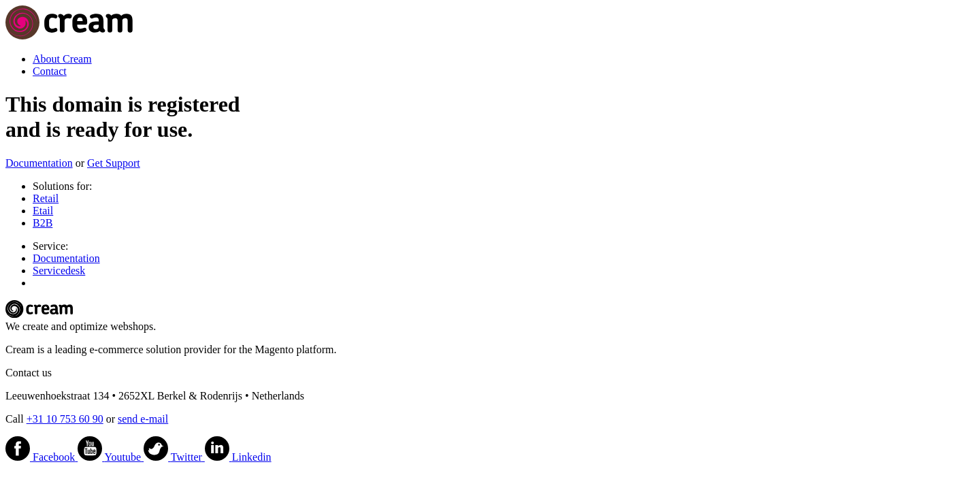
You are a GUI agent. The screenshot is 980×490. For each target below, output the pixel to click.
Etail (43, 211)
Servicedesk (59, 271)
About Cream (62, 59)
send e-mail (143, 419)
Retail (46, 198)
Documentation (39, 163)
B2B (43, 223)
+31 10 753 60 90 (65, 419)
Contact (50, 71)
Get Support (114, 163)
